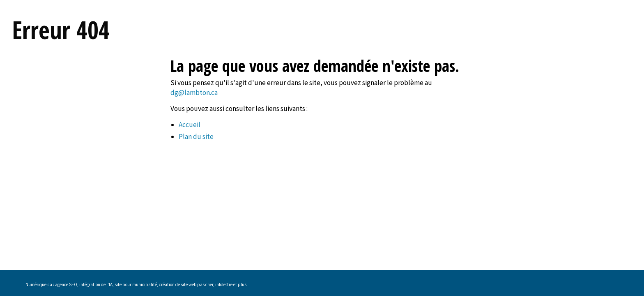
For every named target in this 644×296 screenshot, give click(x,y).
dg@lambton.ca (194, 92)
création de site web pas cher (186, 284)
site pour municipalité (136, 284)
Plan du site (196, 136)
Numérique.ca (39, 284)
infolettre (224, 284)
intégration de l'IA (96, 284)
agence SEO (66, 284)
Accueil (190, 125)
